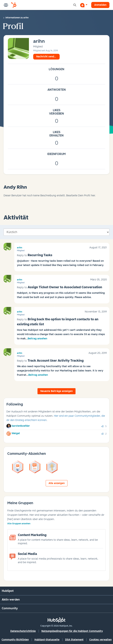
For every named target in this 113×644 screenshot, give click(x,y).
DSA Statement (74, 640)
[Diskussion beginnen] (84, 5)
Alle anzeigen (57, 483)
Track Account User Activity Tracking (56, 361)
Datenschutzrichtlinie (23, 631)
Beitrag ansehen (37, 339)
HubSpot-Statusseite (47, 640)
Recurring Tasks (40, 255)
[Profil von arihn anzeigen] (39, 41)
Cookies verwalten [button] (100, 640)
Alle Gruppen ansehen (19, 524)
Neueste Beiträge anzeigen (56, 391)
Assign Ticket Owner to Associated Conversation (65, 287)
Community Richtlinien (15, 640)
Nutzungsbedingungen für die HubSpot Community (72, 631)
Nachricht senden (47, 57)
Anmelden (100, 5)
